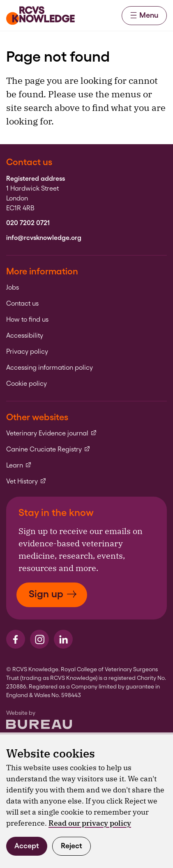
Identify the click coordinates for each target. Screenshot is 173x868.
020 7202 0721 (28, 223)
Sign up (53, 594)
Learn (19, 465)
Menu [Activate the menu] (144, 15)
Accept (27, 846)
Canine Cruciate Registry (48, 449)
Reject (72, 846)
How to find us (27, 320)
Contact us (22, 304)
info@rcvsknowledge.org (44, 238)
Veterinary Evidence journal (52, 433)
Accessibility (25, 336)
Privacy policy (27, 352)
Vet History (26, 481)
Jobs (13, 288)
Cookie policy (27, 384)
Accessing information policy (50, 368)
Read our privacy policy (90, 823)
